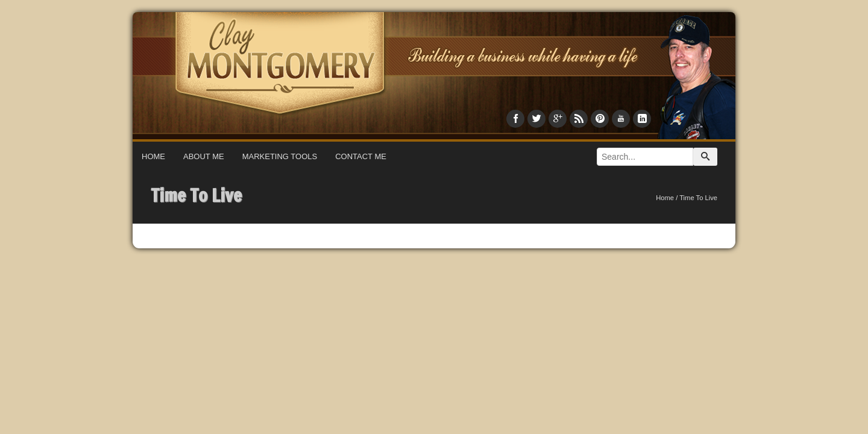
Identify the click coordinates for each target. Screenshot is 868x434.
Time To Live (196, 195)
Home (153, 156)
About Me (204, 156)
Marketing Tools (280, 156)
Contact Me (361, 156)
